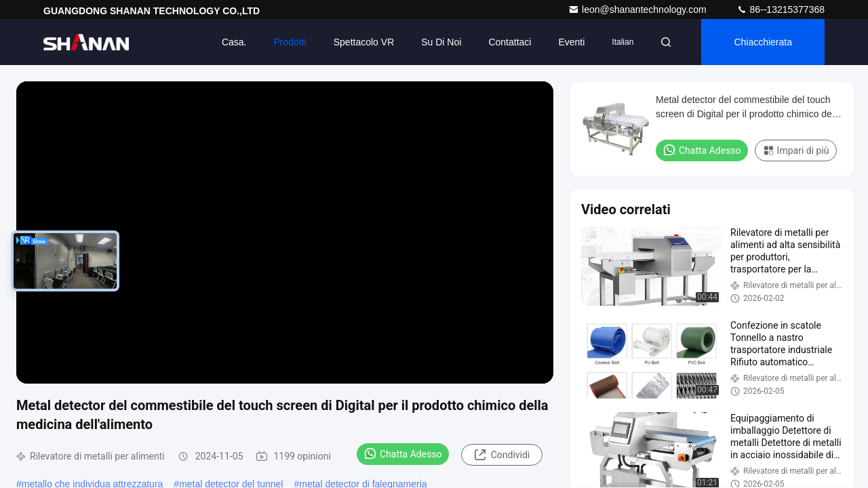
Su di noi (441, 42)
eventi (571, 42)
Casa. (234, 42)
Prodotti (290, 42)
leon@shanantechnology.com (639, 9)
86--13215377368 (781, 9)
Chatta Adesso (403, 453)
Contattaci (510, 42)
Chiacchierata (763, 42)
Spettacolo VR (364, 42)
